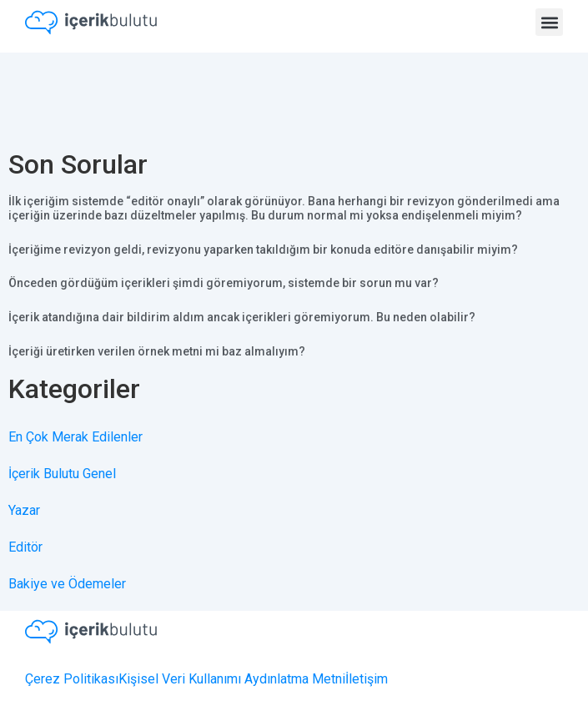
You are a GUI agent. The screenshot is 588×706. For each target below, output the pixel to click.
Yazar (24, 510)
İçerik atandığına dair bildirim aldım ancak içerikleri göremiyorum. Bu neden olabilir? (242, 317)
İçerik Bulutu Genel (62, 474)
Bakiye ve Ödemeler (67, 584)
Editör (25, 547)
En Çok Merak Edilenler (75, 437)
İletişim (367, 679)
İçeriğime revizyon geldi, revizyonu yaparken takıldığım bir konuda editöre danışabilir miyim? (263, 250)
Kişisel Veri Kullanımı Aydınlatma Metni (232, 679)
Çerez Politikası (72, 679)
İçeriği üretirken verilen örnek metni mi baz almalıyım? (157, 351)
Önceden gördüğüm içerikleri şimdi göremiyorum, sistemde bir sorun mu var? (224, 283)
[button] (549, 22)
